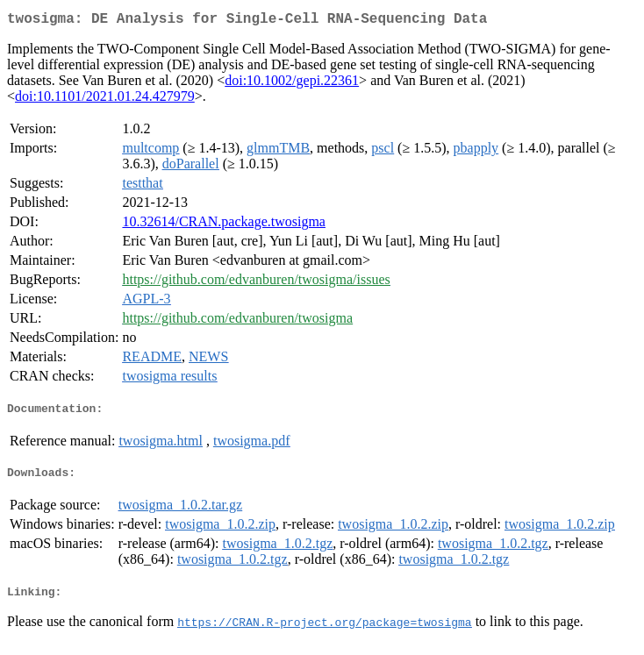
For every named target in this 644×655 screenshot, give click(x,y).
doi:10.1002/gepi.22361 (292, 84)
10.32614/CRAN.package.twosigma (224, 225)
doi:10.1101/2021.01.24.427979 (105, 100)
